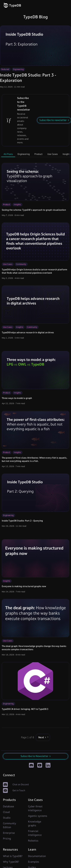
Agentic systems (38, 816)
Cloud (6, 812)
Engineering (18, 69)
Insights (17, 205)
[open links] (65, 5)
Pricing (7, 839)
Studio (7, 818)
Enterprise (9, 833)
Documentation (37, 856)
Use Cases (53, 154)
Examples (34, 862)
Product (38, 154)
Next (43, 737)
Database (9, 806)
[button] (54, 120)
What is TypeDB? (13, 856)
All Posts (8, 154)
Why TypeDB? (11, 862)
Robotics (33, 841)
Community (21, 264)
